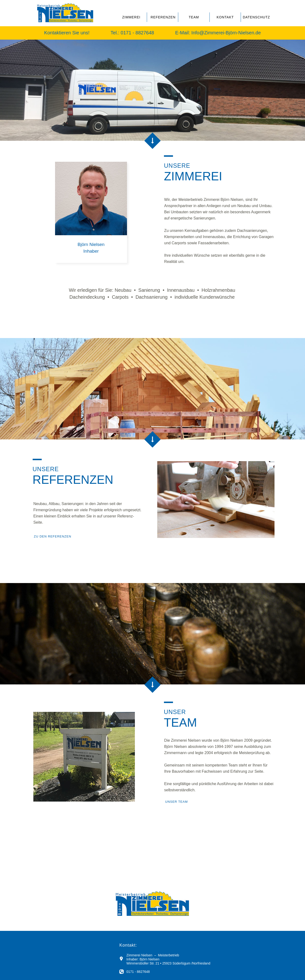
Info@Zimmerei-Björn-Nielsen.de (226, 33)
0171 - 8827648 (138, 33)
